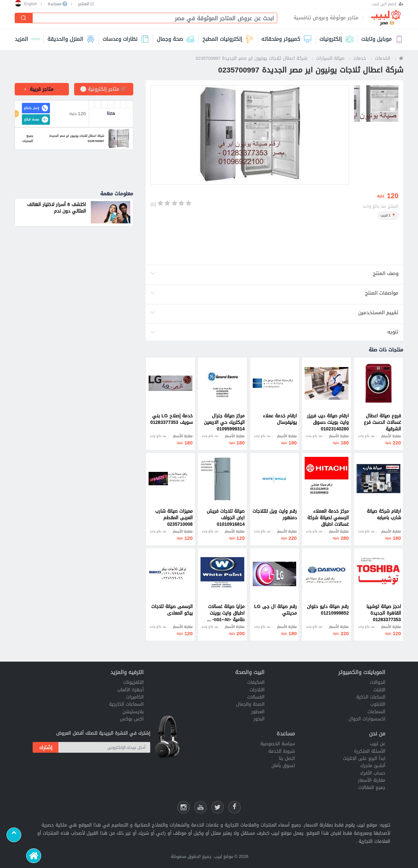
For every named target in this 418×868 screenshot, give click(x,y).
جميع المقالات (372, 788)
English (31, 4)
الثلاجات (257, 690)
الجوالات (378, 682)
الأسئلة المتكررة (370, 751)
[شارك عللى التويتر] (217, 807)
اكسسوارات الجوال (367, 719)
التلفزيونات (133, 682)
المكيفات (256, 682)
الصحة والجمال (250, 704)
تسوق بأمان (283, 766)
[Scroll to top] (14, 835)
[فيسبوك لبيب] (234, 807)
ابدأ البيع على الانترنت (364, 758)
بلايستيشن (133, 712)
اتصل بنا (287, 758)
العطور (258, 712)
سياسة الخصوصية (278, 744)
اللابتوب (378, 704)
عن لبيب (378, 744)
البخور (259, 719)
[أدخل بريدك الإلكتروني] (104, 747)
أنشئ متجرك (373, 766)
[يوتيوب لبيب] (201, 807)
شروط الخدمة (282, 751)
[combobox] (152, 18)
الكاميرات (135, 697)
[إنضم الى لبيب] (387, 4)
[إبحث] (24, 18)
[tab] (42, 89)
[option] (250, 135)
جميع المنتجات (24, 139)
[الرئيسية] (33, 856)
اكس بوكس (132, 719)
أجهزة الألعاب (130, 690)
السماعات (376, 712)
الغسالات (256, 697)
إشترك (46, 747)
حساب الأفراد (373, 773)
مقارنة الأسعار (372, 780)
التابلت (379, 690)
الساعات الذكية (371, 697)
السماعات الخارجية (126, 704)
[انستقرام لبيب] (184, 807)
